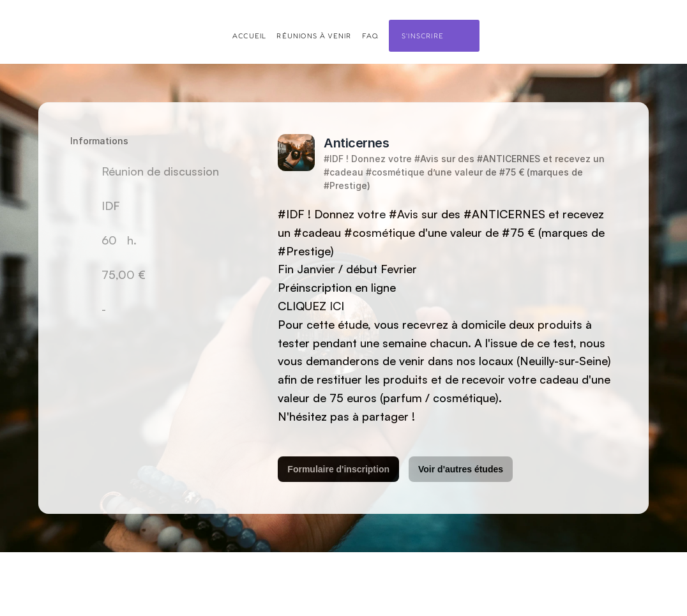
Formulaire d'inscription (338, 469)
